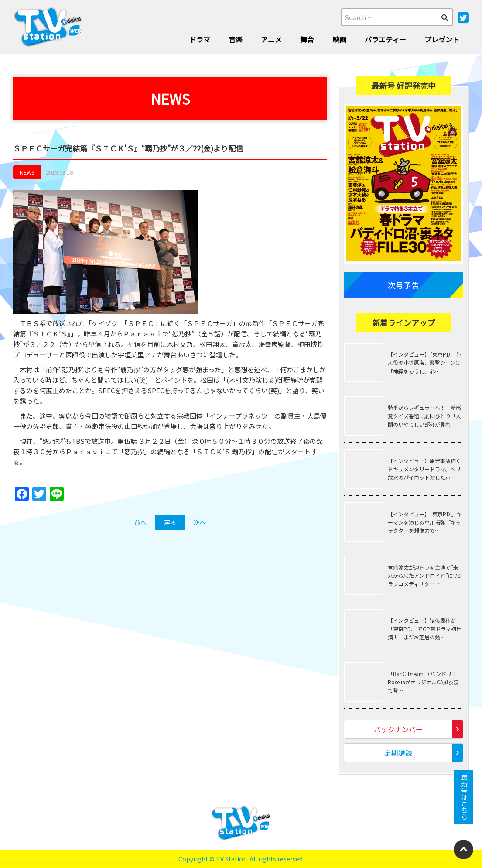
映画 (339, 39)
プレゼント (442, 39)
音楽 (236, 39)
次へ (200, 522)
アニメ (271, 39)
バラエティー (385, 39)
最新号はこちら (464, 797)
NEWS (27, 172)
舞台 (307, 39)
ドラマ (200, 39)
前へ (140, 522)
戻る (170, 522)
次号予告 (403, 285)
